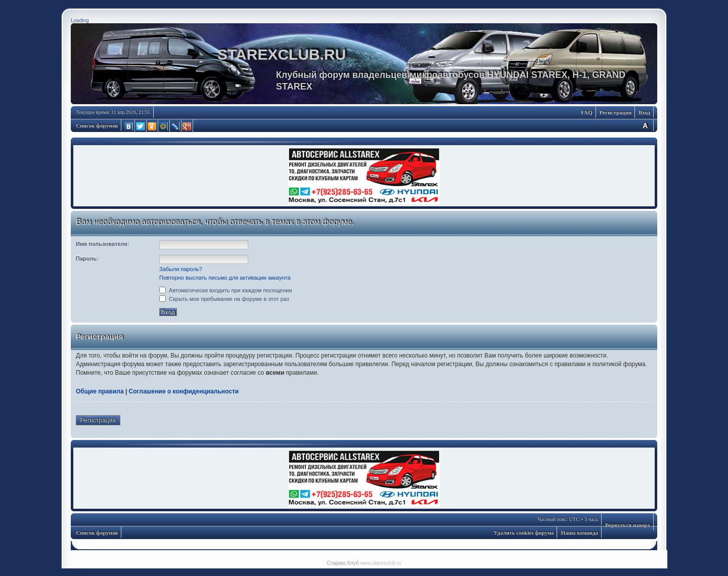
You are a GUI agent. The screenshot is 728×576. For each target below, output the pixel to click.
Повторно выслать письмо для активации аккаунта (225, 278)
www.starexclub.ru (380, 563)
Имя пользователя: (103, 244)
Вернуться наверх (628, 525)
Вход (644, 112)
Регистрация (616, 112)
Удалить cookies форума (524, 533)
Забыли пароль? (181, 269)
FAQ (587, 112)
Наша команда (580, 533)
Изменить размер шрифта (645, 125)
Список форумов (97, 125)
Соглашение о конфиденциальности (184, 391)
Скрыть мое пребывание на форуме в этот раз (224, 299)
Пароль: (87, 258)
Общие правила (100, 391)
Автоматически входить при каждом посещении (226, 290)
